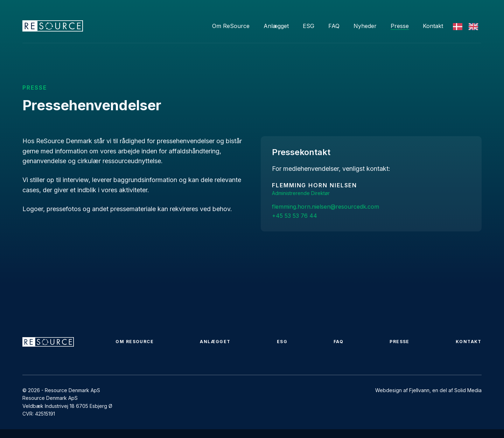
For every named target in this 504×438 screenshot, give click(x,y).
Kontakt (433, 26)
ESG (309, 26)
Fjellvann (419, 390)
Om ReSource (231, 26)
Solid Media (468, 390)
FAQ (334, 26)
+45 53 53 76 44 (295, 216)
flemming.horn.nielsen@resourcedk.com (325, 207)
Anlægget (276, 26)
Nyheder (365, 26)
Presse (400, 26)
